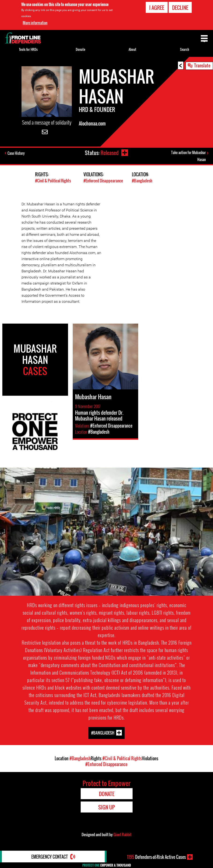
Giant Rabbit (122, 835)
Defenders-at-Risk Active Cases (156, 857)
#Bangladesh (142, 181)
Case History (16, 153)
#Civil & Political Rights (53, 181)
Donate (80, 49)
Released (110, 153)
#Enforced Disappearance (103, 181)
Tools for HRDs (28, 49)
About (132, 49)
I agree (157, 7)
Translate (202, 65)
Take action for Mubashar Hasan (188, 156)
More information (35, 23)
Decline (180, 7)
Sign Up (106, 807)
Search (185, 49)
